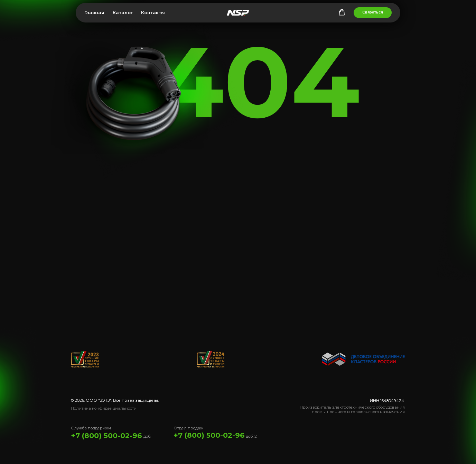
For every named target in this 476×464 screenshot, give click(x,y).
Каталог (123, 12)
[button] (342, 12)
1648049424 (392, 401)
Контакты (153, 12)
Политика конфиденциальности (104, 408)
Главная (94, 12)
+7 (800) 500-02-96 (106, 435)
